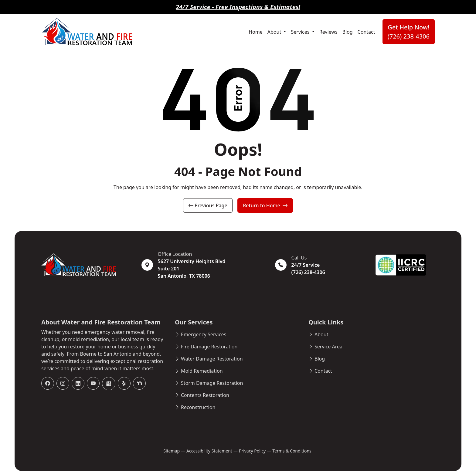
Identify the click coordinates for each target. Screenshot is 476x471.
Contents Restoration (205, 395)
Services (301, 32)
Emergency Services (204, 334)
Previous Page (208, 205)
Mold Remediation (202, 371)
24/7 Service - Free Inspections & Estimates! (238, 7)
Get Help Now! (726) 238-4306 (409, 32)
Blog (348, 32)
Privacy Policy (252, 451)
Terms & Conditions (292, 451)
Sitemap (172, 451)
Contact (366, 32)
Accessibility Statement (209, 451)
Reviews (328, 32)
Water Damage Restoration (212, 359)
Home (256, 32)
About (275, 32)
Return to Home (265, 205)
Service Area (328, 347)
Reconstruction (198, 407)
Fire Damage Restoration (209, 347)
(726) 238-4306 (308, 272)
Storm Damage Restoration (212, 383)
